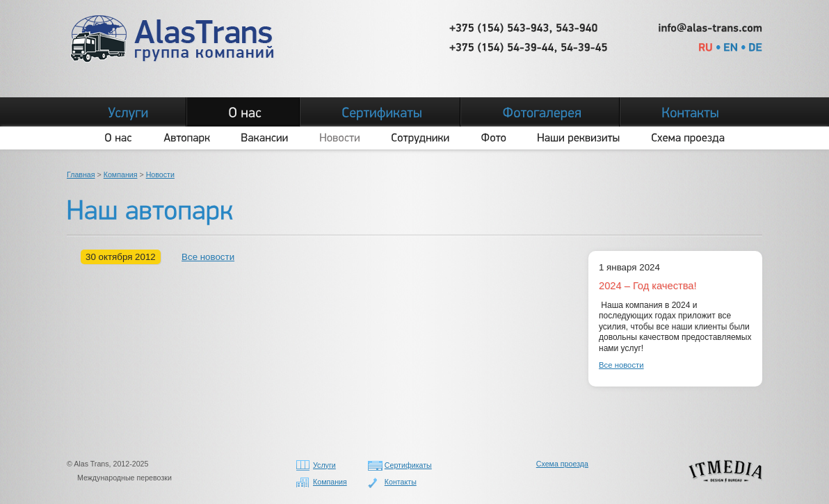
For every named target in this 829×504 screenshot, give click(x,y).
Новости (160, 174)
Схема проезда (562, 464)
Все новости (208, 257)
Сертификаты (408, 465)
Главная (81, 174)
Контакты (401, 482)
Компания (121, 174)
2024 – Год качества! (648, 286)
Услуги (324, 465)
